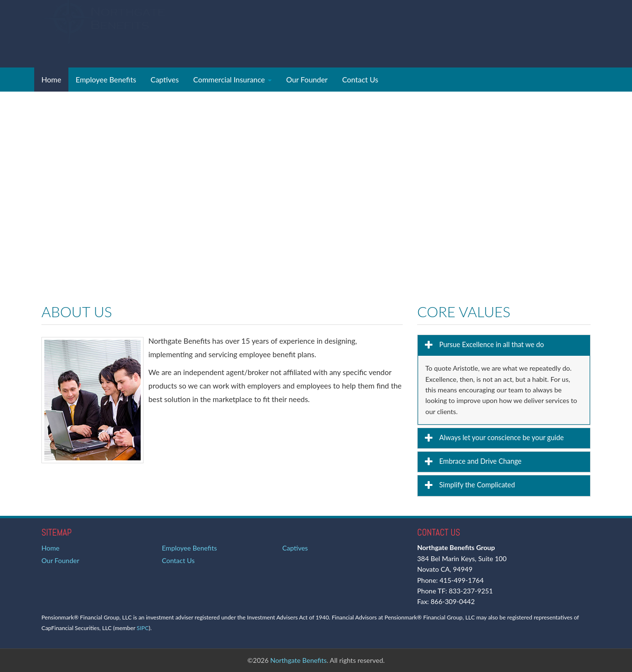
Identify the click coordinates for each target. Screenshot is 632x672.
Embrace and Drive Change (480, 461)
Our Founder (307, 80)
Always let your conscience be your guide (500, 437)
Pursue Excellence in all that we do (491, 344)
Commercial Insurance (232, 80)
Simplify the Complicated (476, 485)
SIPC (143, 628)
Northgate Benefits (298, 660)
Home (51, 80)
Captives (165, 80)
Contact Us (360, 80)
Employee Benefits (106, 80)
